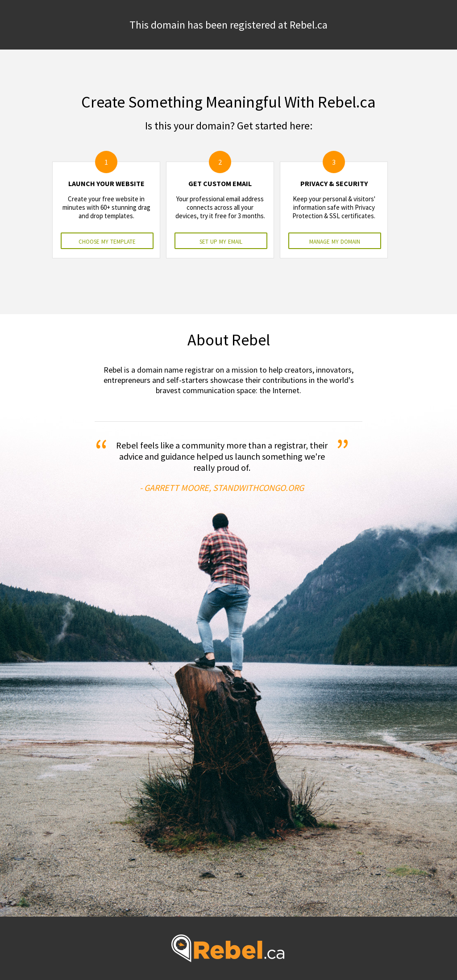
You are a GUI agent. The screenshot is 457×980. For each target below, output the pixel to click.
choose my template (107, 241)
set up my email (221, 241)
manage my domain (335, 241)
